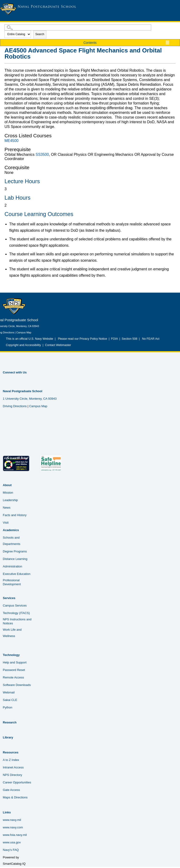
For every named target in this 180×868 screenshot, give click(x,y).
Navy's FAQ (11, 850)
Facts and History (15, 515)
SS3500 (42, 155)
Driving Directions (15, 406)
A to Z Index (11, 760)
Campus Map (24, 332)
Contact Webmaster (58, 345)
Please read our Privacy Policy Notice (83, 339)
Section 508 (130, 339)
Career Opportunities (17, 782)
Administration (12, 566)
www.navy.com (13, 827)
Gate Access (11, 790)
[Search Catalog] (78, 27)
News (7, 508)
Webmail (9, 692)
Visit (6, 523)
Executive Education (17, 574)
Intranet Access (13, 767)
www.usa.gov (12, 842)
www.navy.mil (12, 820)
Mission (8, 493)
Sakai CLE (10, 700)
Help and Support (15, 662)
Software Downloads (17, 685)
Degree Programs (15, 551)
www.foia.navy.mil (15, 835)
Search (40, 34)
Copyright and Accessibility (23, 345)
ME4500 (11, 141)
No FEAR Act (150, 339)
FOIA (114, 339)
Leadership (10, 500)
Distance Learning (15, 559)
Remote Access (13, 677)
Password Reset (14, 670)
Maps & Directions (15, 797)
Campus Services (15, 605)
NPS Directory (12, 775)
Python (7, 707)
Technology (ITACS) (16, 613)
